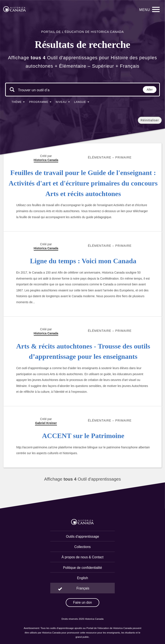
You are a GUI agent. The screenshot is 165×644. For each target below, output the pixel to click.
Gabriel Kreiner (46, 423)
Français (83, 588)
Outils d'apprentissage (82, 537)
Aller (150, 90)
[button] (18, 103)
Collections (82, 547)
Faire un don (82, 602)
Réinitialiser (150, 120)
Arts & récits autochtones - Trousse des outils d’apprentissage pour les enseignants (83, 351)
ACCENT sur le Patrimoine (83, 436)
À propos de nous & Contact (82, 557)
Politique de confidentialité (82, 568)
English (82, 578)
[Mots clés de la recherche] (34, 90)
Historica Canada (46, 333)
